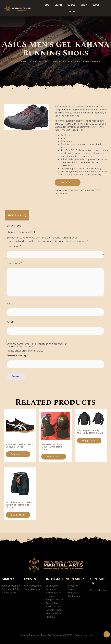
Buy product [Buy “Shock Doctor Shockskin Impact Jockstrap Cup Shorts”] (18, 515)
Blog (72, 11)
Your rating (14, 246)
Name (11, 304)
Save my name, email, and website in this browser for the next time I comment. (37, 345)
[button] (68, 182)
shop (84, 5)
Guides (71, 5)
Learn (58, 5)
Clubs (96, 5)
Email (10, 323)
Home (46, 5)
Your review (14, 263)
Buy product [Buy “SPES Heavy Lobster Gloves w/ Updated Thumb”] (54, 457)
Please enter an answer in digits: (25, 351)
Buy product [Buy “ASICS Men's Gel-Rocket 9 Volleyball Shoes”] (18, 454)
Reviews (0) (17, 215)
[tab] (17, 215)
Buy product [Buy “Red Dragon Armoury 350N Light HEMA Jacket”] (89, 441)
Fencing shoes (31, 61)
